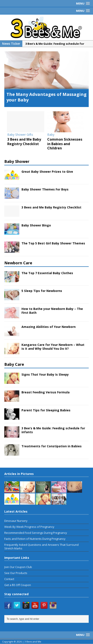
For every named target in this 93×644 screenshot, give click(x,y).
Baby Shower (17, 162)
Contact (9, 579)
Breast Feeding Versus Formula (46, 392)
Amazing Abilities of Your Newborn (49, 327)
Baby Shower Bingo (36, 225)
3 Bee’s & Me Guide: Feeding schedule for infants (53, 430)
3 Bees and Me (33, 642)
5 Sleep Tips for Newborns (42, 291)
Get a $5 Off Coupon (18, 585)
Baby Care (14, 364)
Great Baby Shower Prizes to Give (47, 172)
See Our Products (16, 573)
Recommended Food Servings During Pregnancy (36, 533)
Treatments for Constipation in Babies (52, 446)
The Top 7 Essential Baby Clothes (47, 273)
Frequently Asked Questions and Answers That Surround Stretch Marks (41, 547)
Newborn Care (18, 263)
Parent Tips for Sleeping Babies (46, 410)
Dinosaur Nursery (16, 521)
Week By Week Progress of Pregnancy (29, 527)
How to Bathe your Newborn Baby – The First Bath (52, 311)
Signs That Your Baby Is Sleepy (45, 374)
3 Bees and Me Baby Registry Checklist (51, 207)
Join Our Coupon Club (18, 567)
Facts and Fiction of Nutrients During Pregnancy (35, 539)
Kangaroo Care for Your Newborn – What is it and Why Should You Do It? (53, 347)
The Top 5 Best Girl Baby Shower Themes (53, 243)
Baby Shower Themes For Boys (45, 190)
